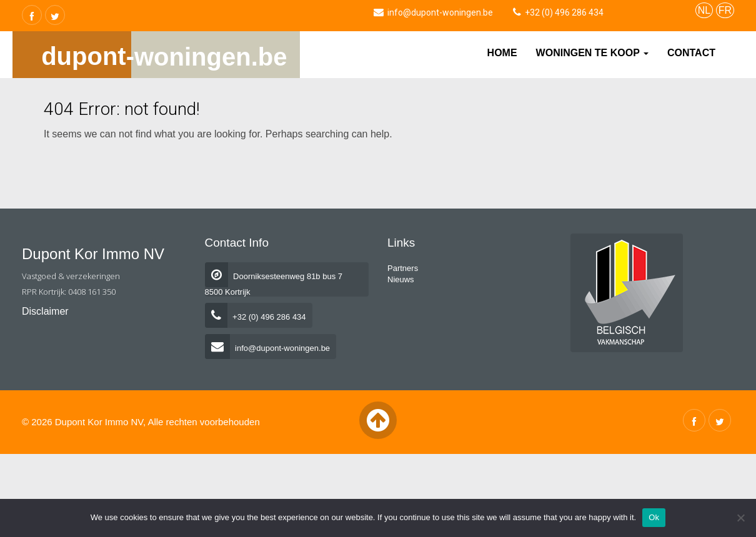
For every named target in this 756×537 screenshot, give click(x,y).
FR (725, 10)
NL (704, 10)
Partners (403, 268)
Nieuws (401, 279)
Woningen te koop (592, 53)
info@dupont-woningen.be (268, 348)
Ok (654, 517)
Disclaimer (45, 311)
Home (502, 53)
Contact (691, 53)
